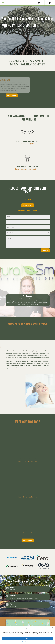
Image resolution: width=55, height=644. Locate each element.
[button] (53, 628)
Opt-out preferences (27, 642)
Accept (27, 638)
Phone (12, 587)
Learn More (12, 95)
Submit (45, 250)
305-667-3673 (28, 205)
